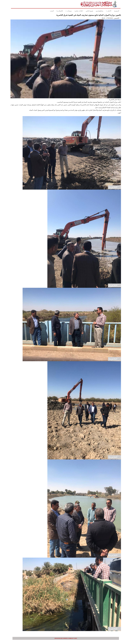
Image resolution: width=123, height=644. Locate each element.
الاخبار (104, 11)
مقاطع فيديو (95, 11)
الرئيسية (112, 11)
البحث (48, 11)
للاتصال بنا (55, 11)
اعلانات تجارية (75, 11)
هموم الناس (85, 11)
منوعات (64, 11)
